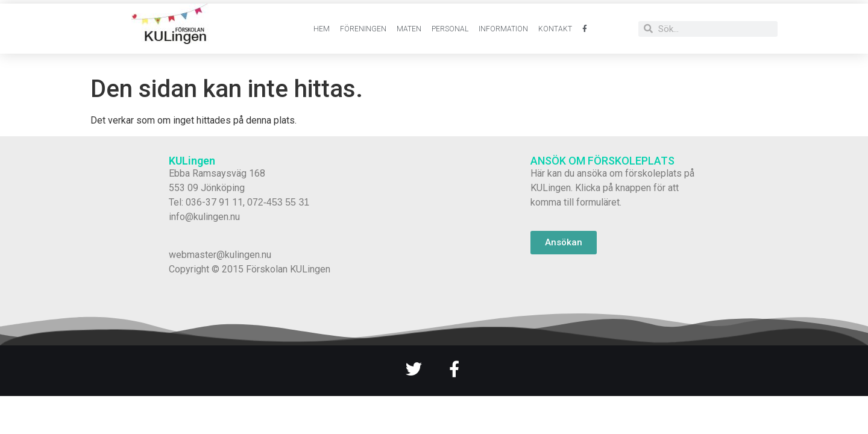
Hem (322, 29)
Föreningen (363, 29)
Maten (409, 29)
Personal (450, 29)
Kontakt (555, 29)
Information (503, 29)
